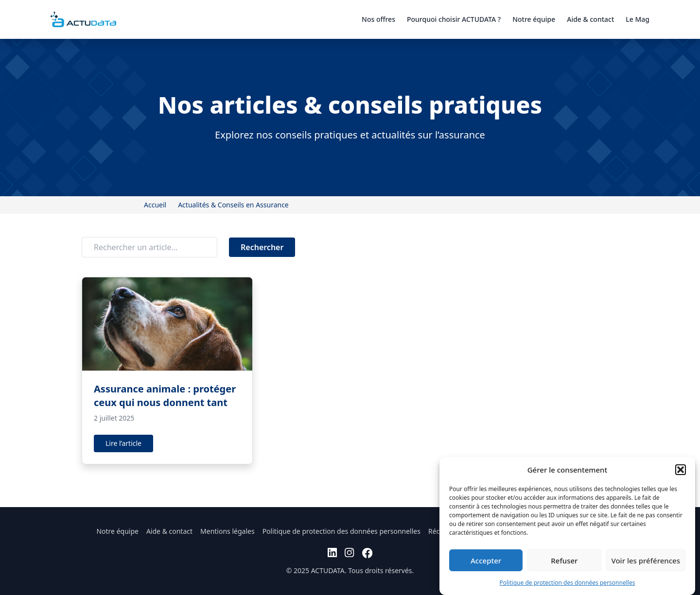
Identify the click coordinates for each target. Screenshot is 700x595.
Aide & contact (590, 19)
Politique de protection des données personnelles (568, 583)
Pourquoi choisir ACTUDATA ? (454, 19)
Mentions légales (227, 531)
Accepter (486, 561)
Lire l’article (123, 443)
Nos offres (378, 19)
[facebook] (367, 553)
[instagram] (349, 553)
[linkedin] (332, 553)
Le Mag (638, 19)
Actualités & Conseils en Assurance (233, 205)
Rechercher (262, 247)
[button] (681, 470)
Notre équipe (534, 19)
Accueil (155, 205)
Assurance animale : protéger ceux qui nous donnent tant (165, 396)
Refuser (564, 561)
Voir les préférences (646, 561)
